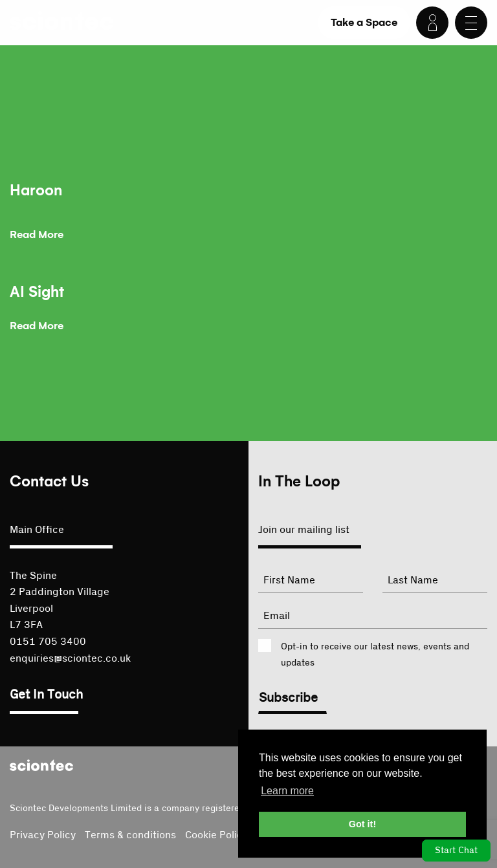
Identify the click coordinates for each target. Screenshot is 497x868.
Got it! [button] (362, 824)
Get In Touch (46, 695)
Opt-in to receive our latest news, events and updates (375, 655)
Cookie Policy (216, 835)
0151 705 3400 (48, 642)
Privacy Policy (43, 835)
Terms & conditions (130, 835)
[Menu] (471, 23)
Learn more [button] (287, 791)
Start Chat (456, 851)
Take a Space (364, 22)
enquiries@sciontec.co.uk (70, 658)
